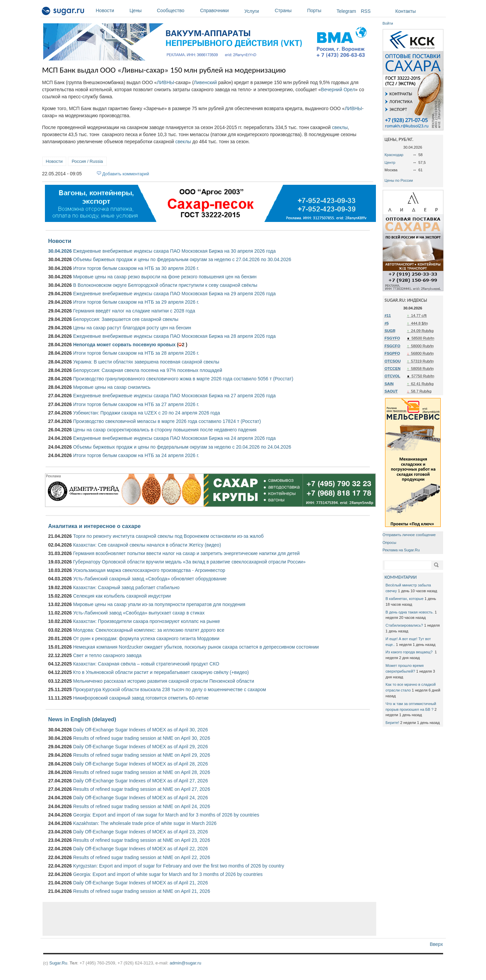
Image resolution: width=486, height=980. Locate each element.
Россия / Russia (87, 161)
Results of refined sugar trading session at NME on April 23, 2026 (141, 840)
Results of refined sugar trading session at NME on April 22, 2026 (141, 857)
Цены (142, 10)
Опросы (390, 543)
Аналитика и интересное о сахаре (95, 526)
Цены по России (399, 180)
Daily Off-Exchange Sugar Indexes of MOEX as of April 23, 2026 (140, 832)
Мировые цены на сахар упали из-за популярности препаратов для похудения (159, 604)
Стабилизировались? (404, 625)
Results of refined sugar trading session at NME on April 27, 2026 (141, 789)
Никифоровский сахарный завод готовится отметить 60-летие (141, 698)
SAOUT (391, 391)
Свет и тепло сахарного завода (107, 655)
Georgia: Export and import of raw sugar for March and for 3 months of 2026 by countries (166, 815)
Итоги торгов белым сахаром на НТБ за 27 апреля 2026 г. (136, 404)
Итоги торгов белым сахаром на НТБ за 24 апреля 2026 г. (136, 455)
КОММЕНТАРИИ (401, 577)
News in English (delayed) (82, 719)
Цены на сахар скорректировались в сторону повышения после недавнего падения (165, 430)
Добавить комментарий (126, 174)
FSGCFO (393, 346)
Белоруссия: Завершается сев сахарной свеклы (126, 319)
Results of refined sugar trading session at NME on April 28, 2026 (141, 772)
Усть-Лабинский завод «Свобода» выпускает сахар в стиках (139, 613)
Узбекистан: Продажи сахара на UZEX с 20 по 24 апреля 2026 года (146, 413)
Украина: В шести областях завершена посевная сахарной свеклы (146, 362)
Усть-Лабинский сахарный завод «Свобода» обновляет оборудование (150, 579)
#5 (387, 323)
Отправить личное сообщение (409, 535)
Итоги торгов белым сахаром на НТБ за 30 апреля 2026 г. (136, 268)
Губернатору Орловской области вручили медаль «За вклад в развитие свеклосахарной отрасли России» (189, 562)
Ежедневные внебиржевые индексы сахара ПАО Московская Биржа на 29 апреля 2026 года (174, 294)
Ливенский (206, 82)
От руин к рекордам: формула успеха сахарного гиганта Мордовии (146, 638)
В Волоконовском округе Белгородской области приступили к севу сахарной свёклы (165, 285)
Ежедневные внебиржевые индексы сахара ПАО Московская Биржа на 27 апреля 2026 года (174, 396)
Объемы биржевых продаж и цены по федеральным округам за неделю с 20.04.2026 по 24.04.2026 (182, 447)
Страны (289, 10)
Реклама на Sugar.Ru (401, 550)
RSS (366, 11)
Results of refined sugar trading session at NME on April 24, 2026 (141, 806)
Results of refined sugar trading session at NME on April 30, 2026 (141, 738)
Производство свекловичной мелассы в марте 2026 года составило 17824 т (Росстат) (167, 421)
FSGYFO (392, 338)
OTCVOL (393, 376)
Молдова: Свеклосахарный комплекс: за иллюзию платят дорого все (149, 630)
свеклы (340, 127)
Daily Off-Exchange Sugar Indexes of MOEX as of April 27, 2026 (140, 781)
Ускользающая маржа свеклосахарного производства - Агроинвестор (149, 570)
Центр (390, 162)
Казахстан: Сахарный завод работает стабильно (126, 587)
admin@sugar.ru (185, 963)
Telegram (347, 11)
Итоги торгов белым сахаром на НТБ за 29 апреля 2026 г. (136, 302)
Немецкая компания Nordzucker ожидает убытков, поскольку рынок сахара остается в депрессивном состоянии (196, 647)
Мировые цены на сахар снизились (112, 387)
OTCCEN (393, 369)
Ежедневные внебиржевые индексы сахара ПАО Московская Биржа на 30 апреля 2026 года (174, 251)
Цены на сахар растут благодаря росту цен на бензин (132, 328)
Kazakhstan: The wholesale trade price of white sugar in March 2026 (145, 823)
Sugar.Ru (58, 963)
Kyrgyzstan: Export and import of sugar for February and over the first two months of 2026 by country (178, 866)
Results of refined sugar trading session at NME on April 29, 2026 (141, 755)
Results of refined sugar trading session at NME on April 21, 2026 (141, 891)
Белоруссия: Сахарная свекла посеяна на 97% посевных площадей (147, 370)
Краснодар (394, 155)
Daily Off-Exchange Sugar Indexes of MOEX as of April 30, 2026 (140, 730)
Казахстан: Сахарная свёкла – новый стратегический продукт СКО (146, 664)
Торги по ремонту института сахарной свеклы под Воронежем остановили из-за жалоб (168, 536)
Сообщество (177, 10)
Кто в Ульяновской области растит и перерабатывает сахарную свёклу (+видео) (161, 672)
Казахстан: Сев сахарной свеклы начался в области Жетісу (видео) (147, 545)
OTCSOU (393, 361)
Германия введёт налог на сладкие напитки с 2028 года (134, 311)
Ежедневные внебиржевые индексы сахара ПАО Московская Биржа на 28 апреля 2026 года (174, 336)
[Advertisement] (209, 919)
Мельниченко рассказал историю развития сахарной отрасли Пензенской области (163, 681)
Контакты (406, 11)
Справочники (221, 10)
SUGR (390, 331)
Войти (388, 23)
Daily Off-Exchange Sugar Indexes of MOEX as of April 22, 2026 (140, 849)
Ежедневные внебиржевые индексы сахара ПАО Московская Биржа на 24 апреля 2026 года (174, 438)
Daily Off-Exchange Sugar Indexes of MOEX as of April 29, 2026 (140, 747)
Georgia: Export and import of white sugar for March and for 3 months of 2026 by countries (168, 874)
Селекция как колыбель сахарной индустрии (122, 596)
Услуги (252, 11)
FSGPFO (392, 353)
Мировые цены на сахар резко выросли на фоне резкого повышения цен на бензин (165, 277)
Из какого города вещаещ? (410, 652)
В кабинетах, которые (405, 599)
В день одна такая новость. (410, 612)
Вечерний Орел (338, 90)
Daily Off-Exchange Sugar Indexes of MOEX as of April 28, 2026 (140, 764)
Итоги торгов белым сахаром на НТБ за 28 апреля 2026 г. (136, 353)
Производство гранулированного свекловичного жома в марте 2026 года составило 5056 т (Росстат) (183, 379)
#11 (388, 316)
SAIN (389, 384)
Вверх (436, 944)
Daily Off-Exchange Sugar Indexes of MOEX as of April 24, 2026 (140, 798)
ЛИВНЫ (165, 82)
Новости (111, 10)
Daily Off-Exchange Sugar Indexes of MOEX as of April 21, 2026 (140, 883)
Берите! (392, 723)
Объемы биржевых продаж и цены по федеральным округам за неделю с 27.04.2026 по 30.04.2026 (182, 259)
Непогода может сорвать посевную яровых (124, 345)
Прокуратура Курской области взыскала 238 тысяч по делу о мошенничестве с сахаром (169, 689)
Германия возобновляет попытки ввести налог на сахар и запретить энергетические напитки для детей (186, 553)
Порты (320, 10)
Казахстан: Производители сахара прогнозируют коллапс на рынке (146, 621)
